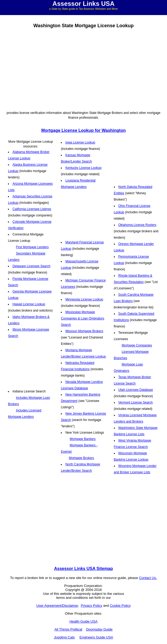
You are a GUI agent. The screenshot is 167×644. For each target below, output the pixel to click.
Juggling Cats (64, 637)
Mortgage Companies (137, 345)
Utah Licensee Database (136, 390)
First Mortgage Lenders (32, 247)
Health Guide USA (83, 621)
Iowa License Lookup (80, 142)
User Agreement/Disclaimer (57, 606)
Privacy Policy (92, 606)
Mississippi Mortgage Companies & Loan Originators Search (82, 318)
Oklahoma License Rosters (137, 225)
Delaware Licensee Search (31, 266)
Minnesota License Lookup (84, 299)
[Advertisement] (83, 69)
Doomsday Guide (99, 629)
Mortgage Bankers (83, 439)
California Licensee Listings (32, 209)
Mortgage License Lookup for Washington (83, 130)
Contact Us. (148, 578)
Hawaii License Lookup (29, 304)
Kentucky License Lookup (83, 168)
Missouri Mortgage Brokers (84, 331)
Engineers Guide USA (96, 637)
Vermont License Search (136, 402)
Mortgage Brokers (81, 458)
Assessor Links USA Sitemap (84, 569)
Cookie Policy (120, 606)
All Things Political (68, 629)
